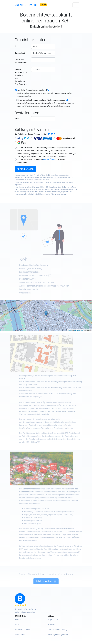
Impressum (53, 620)
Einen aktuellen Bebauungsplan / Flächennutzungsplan (41, 100)
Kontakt (51, 625)
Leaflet (70, 330)
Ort (16, 46)
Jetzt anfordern (46, 588)
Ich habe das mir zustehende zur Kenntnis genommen (43, 161)
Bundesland (20, 53)
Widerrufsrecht (50, 159)
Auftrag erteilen (25, 169)
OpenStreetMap (79, 330)
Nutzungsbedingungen (58, 635)
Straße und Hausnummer (21, 61)
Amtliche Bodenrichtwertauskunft (32, 90)
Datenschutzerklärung (58, 630)
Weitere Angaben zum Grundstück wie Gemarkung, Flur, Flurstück (21, 77)
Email (17, 119)
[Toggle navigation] (76, 5)
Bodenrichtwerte (26, 5)
